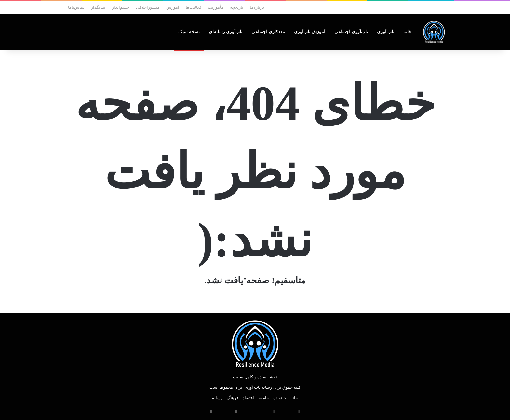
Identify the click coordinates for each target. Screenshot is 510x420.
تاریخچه (237, 7)
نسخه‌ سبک (189, 32)
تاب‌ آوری (386, 32)
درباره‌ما (257, 7)
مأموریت (216, 7)
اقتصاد (248, 398)
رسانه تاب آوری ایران (253, 387)
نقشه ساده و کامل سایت (255, 377)
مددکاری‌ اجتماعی (268, 32)
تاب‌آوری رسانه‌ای (226, 32)
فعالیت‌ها (194, 7)
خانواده (280, 398)
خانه (407, 32)
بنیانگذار (98, 7)
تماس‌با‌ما (76, 7)
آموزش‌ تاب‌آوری (310, 32)
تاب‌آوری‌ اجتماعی (351, 32)
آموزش (173, 7)
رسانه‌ (217, 398)
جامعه (264, 398)
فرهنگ (233, 398)
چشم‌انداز (121, 7)
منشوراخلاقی (148, 7)
